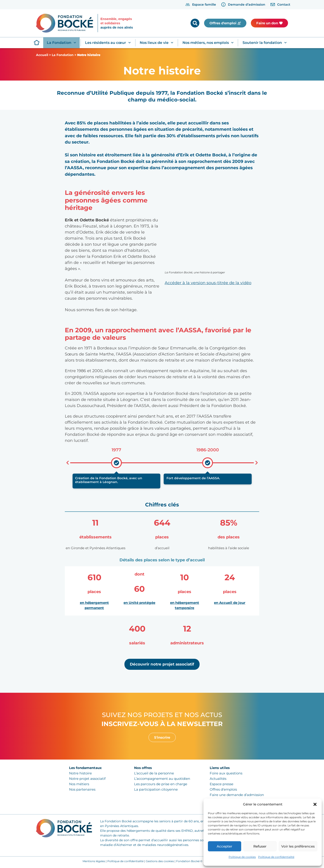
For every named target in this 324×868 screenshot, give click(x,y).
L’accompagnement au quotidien (162, 779)
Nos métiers (79, 784)
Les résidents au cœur (108, 43)
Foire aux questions (226, 773)
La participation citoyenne (156, 789)
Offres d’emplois (223, 789)
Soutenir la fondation (265, 43)
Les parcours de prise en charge (161, 784)
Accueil (42, 55)
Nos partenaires (82, 789)
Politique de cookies (242, 857)
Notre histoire (80, 773)
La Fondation (61, 43)
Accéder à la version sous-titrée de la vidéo (208, 283)
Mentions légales (94, 861)
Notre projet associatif (87, 779)
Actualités (218, 779)
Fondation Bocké (188, 861)
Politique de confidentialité (276, 857)
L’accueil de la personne (154, 773)
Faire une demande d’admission (237, 795)
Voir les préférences (298, 846)
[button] (315, 804)
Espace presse (222, 784)
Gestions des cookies (160, 861)
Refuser (260, 846)
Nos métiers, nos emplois (208, 43)
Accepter (224, 846)
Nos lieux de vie (156, 43)
